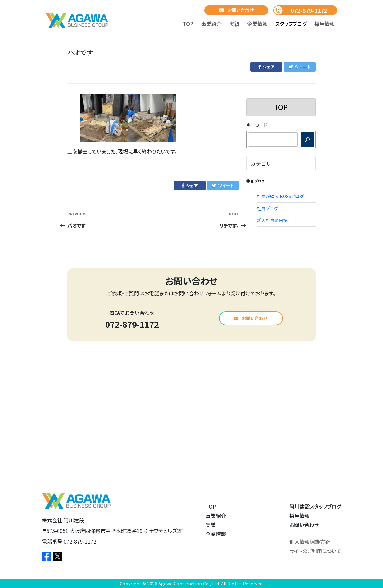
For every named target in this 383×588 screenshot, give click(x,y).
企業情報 (257, 24)
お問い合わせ (236, 10)
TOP (188, 24)
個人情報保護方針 (310, 542)
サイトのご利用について (315, 551)
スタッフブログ (291, 24)
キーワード (257, 125)
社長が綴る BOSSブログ (280, 196)
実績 (234, 24)
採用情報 (324, 24)
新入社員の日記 (272, 220)
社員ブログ (267, 208)
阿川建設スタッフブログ (315, 506)
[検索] (307, 139)
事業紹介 (211, 24)
